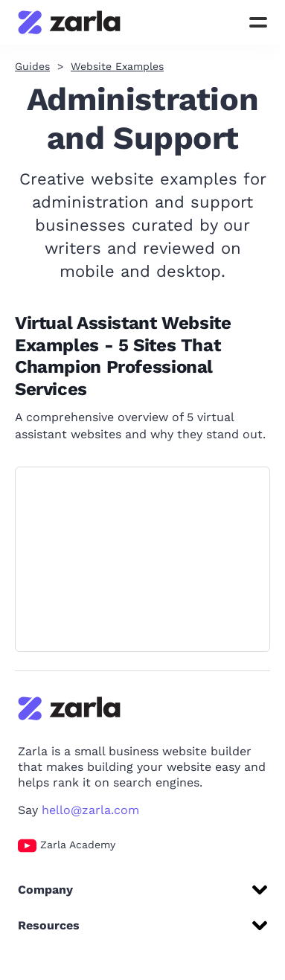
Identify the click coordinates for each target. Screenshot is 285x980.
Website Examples (117, 66)
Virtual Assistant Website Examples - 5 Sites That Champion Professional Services (123, 356)
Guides (32, 66)
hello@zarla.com (90, 810)
